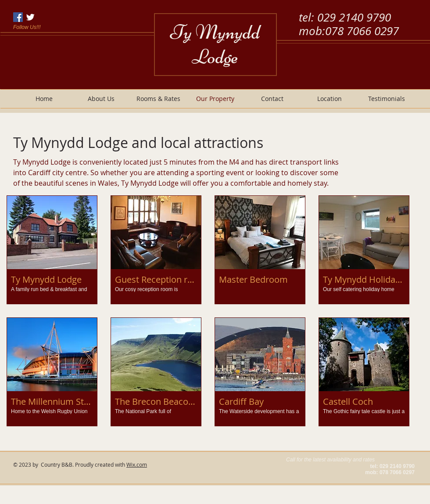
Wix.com (137, 464)
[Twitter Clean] (30, 17)
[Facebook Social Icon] (18, 17)
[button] (52, 250)
